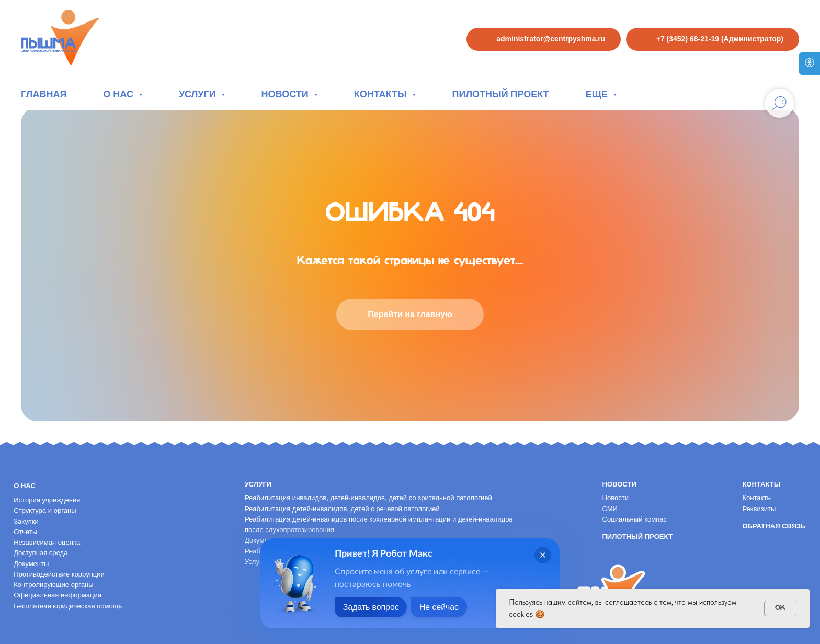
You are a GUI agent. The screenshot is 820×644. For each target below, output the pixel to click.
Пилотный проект (501, 94)
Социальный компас (634, 519)
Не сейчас (440, 607)
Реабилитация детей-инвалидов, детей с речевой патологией (342, 509)
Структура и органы (45, 510)
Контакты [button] (382, 94)
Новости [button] (286, 94)
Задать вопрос (371, 607)
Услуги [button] (199, 94)
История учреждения (47, 500)
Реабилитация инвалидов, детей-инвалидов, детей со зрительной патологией (368, 498)
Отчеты (25, 532)
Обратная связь (774, 526)
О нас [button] (119, 94)
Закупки (26, 521)
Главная (44, 94)
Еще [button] (598, 94)
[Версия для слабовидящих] (810, 64)
